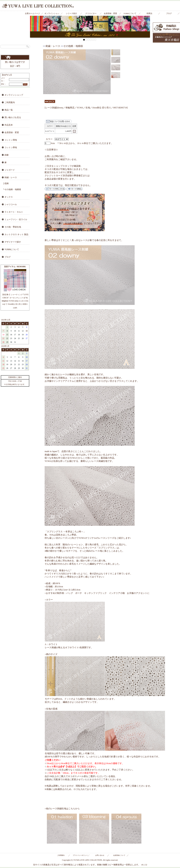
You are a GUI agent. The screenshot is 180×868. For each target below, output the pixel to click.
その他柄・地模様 (73, 46)
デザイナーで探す (13, 242)
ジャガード (10, 170)
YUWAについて (130, 13)
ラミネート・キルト (14, 212)
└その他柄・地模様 (12, 189)
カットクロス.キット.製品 (16, 234)
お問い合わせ (100, 855)
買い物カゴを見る (15, 57)
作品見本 (9, 125)
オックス (9, 197)
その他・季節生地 (13, 227)
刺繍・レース (11, 177)
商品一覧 (9, 110)
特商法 (149, 13)
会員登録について (119, 855)
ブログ (169, 13)
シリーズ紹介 (71, 13)
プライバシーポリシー (80, 855)
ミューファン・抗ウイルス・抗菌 (14, 220)
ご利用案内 (10, 102)
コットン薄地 (11, 140)
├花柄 (6, 183)
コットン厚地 (11, 147)
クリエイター (91, 13)
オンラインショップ (52, 14)
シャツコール (11, 204)
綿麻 (7, 155)
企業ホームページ (32, 13)
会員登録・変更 (110, 13)
